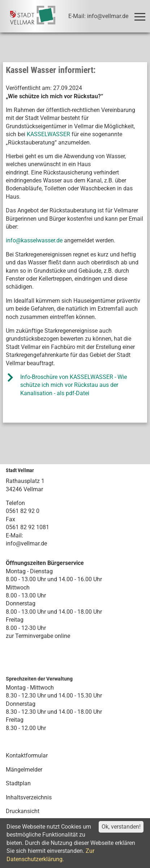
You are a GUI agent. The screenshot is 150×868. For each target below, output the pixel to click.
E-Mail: (14, 536)
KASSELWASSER (48, 134)
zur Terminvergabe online (38, 636)
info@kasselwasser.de (34, 240)
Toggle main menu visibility (141, 14)
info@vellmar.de (26, 543)
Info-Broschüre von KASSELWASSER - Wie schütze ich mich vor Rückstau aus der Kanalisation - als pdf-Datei (74, 385)
